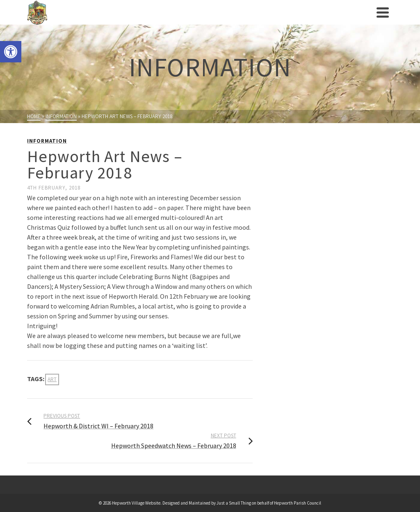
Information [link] (47, 141)
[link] (11, 52)
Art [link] (52, 379)
